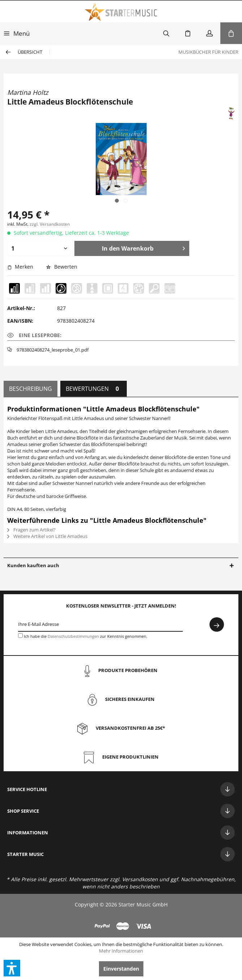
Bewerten (62, 267)
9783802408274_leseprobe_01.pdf (53, 350)
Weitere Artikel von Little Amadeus (47, 536)
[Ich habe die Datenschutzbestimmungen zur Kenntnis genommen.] (20, 635)
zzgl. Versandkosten (50, 224)
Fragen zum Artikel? (31, 530)
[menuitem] (17, 33)
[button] (12, 968)
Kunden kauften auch (33, 565)
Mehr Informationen (121, 951)
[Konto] (209, 33)
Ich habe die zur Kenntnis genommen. (86, 636)
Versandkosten (140, 879)
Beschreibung (31, 389)
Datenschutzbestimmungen (73, 636)
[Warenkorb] (231, 33)
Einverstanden (121, 969)
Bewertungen (94, 389)
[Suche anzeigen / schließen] (166, 33)
